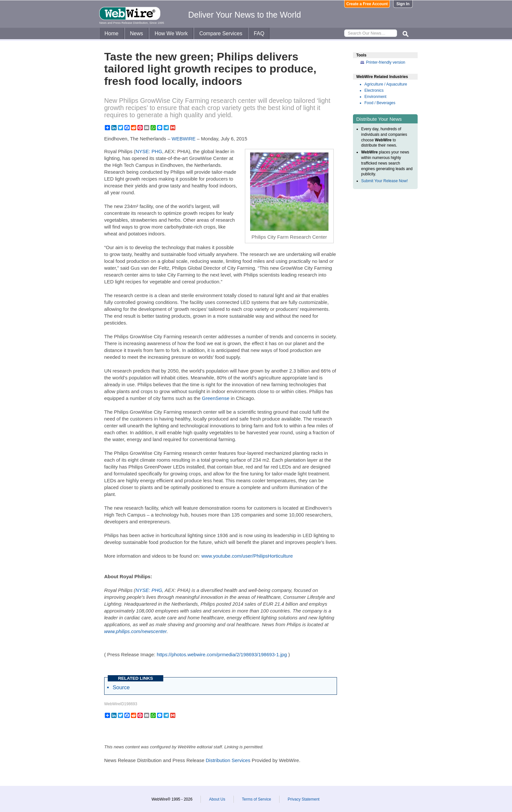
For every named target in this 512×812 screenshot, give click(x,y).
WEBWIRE (184, 139)
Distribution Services (228, 760)
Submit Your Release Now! (384, 181)
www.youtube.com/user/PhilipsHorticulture (247, 556)
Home (112, 33)
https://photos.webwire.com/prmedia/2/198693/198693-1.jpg (222, 654)
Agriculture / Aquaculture (386, 84)
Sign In (403, 4)
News (136, 33)
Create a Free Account (367, 4)
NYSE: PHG (149, 151)
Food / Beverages (380, 103)
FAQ (259, 33)
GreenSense (216, 398)
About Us (217, 799)
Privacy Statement (304, 799)
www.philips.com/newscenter (135, 631)
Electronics (374, 90)
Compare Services (221, 33)
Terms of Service (256, 799)
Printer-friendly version (386, 62)
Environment (375, 97)
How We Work (171, 33)
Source (121, 687)
